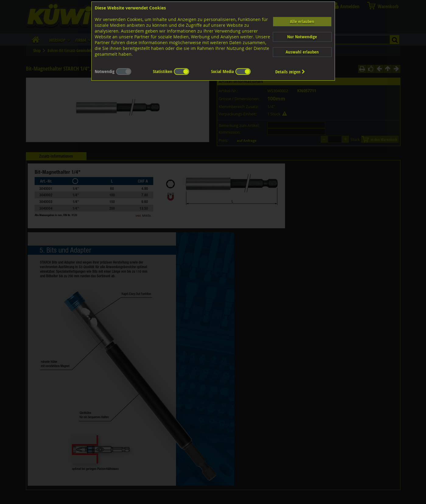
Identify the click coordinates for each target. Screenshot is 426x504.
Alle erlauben (302, 21)
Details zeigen (290, 72)
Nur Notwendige (302, 37)
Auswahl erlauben (302, 52)
